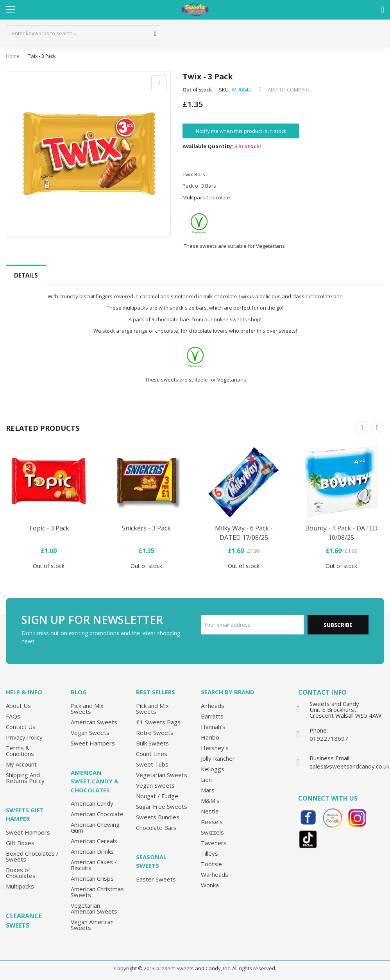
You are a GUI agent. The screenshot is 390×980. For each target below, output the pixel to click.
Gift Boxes (20, 842)
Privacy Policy (24, 737)
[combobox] (83, 33)
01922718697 (329, 738)
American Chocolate (97, 814)
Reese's (212, 821)
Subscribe (338, 625)
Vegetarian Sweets (162, 774)
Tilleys (209, 853)
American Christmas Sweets (97, 892)
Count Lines (152, 753)
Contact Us (21, 726)
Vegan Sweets (90, 732)
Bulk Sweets (152, 743)
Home (13, 56)
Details (26, 275)
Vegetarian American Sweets (94, 908)
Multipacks (20, 886)
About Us (18, 705)
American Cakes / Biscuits (94, 865)
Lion (206, 779)
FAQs (13, 716)
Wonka (210, 885)
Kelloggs (213, 769)
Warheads (215, 874)
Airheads (213, 705)
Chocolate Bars (156, 827)
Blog (79, 692)
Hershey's (215, 747)
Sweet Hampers (28, 832)
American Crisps (92, 878)
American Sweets (94, 722)
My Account (21, 764)
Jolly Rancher (218, 758)
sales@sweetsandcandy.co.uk (349, 766)
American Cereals (94, 841)
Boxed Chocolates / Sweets (32, 856)
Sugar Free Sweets (162, 806)
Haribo (210, 737)
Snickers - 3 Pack (146, 528)
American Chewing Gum (95, 827)
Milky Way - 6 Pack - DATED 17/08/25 (244, 533)
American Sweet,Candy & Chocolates (95, 781)
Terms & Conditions (20, 750)
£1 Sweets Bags (158, 722)
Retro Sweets (155, 732)
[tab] (26, 275)
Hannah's (213, 726)
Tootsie (211, 864)
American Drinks (92, 851)
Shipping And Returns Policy (25, 777)
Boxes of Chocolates (21, 872)
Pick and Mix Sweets (87, 708)
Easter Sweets (156, 879)
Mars (208, 790)
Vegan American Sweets (92, 925)
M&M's (210, 800)
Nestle (210, 811)
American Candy (92, 803)
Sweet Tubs (152, 764)
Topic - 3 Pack (49, 528)
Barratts (212, 716)
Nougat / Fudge (157, 795)
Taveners (214, 842)
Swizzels (212, 832)
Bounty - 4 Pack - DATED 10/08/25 (341, 533)
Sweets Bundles (158, 817)
